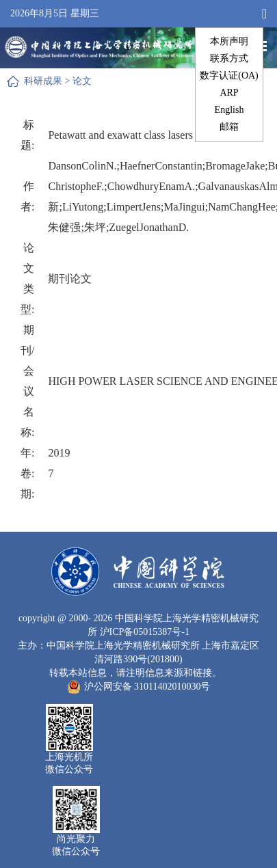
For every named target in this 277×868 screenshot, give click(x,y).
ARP (229, 93)
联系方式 (229, 58)
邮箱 (229, 127)
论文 (82, 81)
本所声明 (229, 41)
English (229, 110)
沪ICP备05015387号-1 (145, 632)
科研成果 (43, 81)
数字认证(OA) (229, 76)
